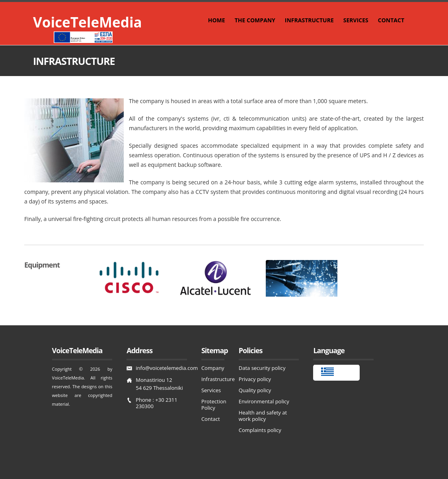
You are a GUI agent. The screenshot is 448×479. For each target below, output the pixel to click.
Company (213, 368)
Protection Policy (214, 405)
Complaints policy (260, 430)
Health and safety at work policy (263, 416)
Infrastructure (218, 379)
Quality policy (255, 390)
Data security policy (262, 368)
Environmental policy (264, 401)
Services (211, 390)
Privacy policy (255, 379)
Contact (211, 419)
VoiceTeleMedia (88, 22)
